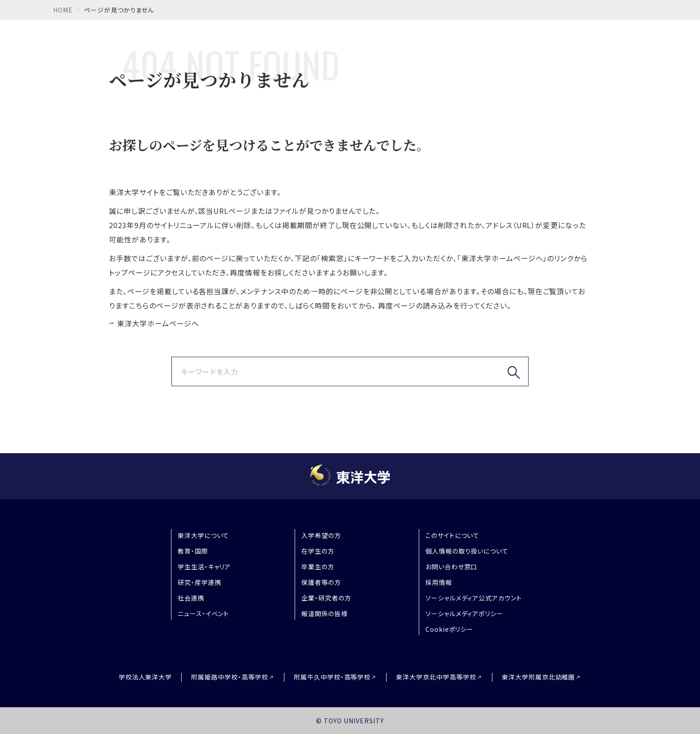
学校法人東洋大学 (146, 677)
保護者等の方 (321, 582)
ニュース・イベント (204, 613)
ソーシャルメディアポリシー (464, 613)
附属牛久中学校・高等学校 (332, 677)
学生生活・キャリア (204, 567)
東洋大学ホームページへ (158, 323)
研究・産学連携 (200, 582)
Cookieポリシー (450, 629)
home (63, 10)
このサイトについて (453, 535)
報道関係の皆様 (325, 613)
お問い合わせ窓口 (452, 567)
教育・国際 (193, 551)
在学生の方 (318, 551)
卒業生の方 (318, 567)
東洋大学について (204, 535)
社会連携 (191, 598)
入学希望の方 (321, 535)
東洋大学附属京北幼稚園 (539, 677)
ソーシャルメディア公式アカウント (474, 598)
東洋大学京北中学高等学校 (436, 677)
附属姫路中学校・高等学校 (230, 677)
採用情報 (439, 582)
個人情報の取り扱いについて (467, 551)
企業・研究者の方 (326, 598)
